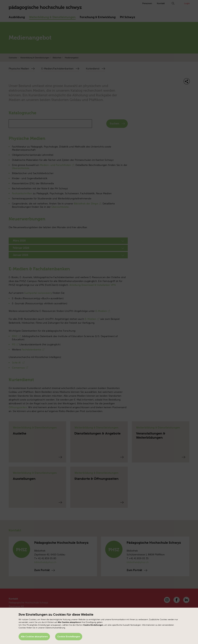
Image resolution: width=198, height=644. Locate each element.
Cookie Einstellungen (69, 637)
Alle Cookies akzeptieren (34, 637)
